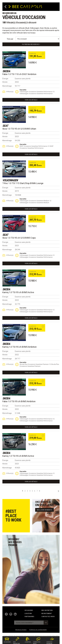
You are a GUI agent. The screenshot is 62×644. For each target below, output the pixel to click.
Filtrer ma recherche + (31, 44)
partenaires (29, 616)
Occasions (29, 610)
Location (28, 613)
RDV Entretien (47, 610)
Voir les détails (31, 100)
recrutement (47, 613)
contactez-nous (48, 616)
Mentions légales (21, 630)
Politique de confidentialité (38, 630)
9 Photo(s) (10, 92)
